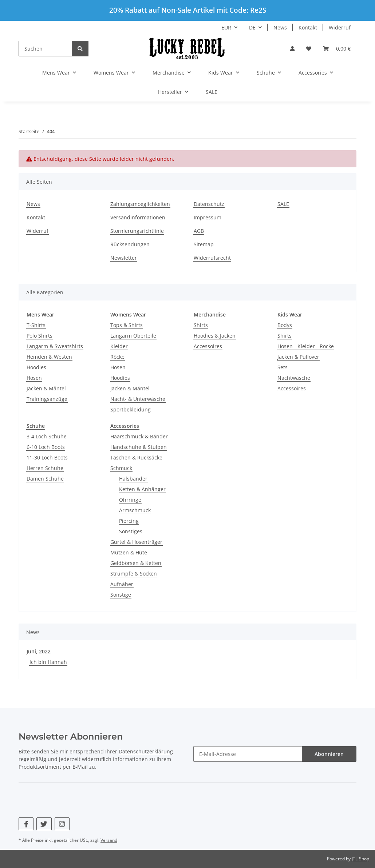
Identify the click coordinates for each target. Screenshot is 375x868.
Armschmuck (135, 510)
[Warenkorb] (337, 49)
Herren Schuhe (45, 468)
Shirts (201, 325)
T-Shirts (36, 325)
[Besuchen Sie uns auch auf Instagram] (62, 824)
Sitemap (204, 244)
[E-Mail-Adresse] (248, 754)
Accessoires (208, 346)
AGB (199, 231)
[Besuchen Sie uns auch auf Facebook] (26, 824)
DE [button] (252, 27)
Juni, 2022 (39, 651)
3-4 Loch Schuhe (47, 436)
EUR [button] (226, 27)
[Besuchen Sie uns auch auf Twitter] (44, 824)
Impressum (208, 217)
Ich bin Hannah (48, 662)
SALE (212, 92)
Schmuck (121, 468)
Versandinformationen (138, 217)
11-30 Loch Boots (47, 457)
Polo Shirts (40, 336)
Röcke (117, 357)
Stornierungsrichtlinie (137, 231)
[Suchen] (45, 49)
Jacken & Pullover (298, 357)
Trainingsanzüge (47, 399)
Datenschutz (209, 204)
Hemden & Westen (49, 357)
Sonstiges (131, 531)
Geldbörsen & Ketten (136, 563)
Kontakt (308, 27)
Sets (283, 367)
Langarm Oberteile (133, 336)
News (280, 27)
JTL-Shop (360, 859)
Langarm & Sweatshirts (55, 346)
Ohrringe (130, 500)
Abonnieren (329, 754)
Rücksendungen (130, 244)
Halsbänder (133, 479)
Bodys (285, 325)
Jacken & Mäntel (46, 388)
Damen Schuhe (45, 479)
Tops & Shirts (127, 325)
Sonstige (121, 595)
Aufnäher (122, 584)
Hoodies (36, 367)
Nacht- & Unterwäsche (138, 399)
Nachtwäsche (294, 378)
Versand (109, 840)
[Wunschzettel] (309, 49)
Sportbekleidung (131, 409)
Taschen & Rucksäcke (136, 457)
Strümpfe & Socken (134, 574)
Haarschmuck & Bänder (139, 436)
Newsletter (124, 258)
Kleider (119, 346)
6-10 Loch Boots (46, 447)
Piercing (129, 521)
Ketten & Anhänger (142, 489)
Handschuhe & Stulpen (139, 447)
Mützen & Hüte (129, 552)
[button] (292, 49)
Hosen (34, 378)
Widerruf (340, 27)
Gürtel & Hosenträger (136, 542)
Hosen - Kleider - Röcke (306, 346)
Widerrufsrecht (212, 258)
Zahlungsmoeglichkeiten (140, 204)
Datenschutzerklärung (146, 751)
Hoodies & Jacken (215, 336)
